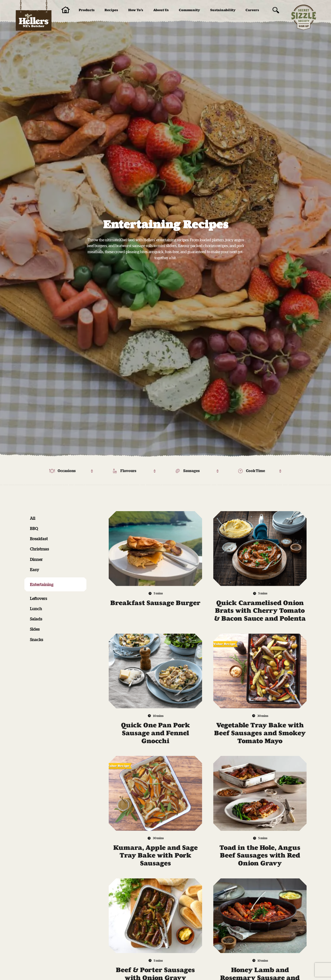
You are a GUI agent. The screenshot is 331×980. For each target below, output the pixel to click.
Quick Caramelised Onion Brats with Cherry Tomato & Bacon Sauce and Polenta (260, 611)
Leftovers (39, 598)
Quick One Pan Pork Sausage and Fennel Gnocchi (156, 733)
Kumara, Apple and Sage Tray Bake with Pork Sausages (156, 855)
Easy (35, 569)
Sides (35, 629)
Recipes (111, 10)
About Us (161, 10)
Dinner (36, 559)
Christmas (39, 549)
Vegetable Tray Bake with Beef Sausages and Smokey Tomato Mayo (260, 733)
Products (87, 10)
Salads (36, 619)
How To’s (136, 10)
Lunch (36, 609)
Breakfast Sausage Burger (155, 603)
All (33, 518)
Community (189, 10)
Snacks (37, 639)
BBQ (34, 528)
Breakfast (39, 539)
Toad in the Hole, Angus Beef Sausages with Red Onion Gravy (260, 855)
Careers (252, 10)
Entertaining (42, 584)
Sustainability (223, 10)
